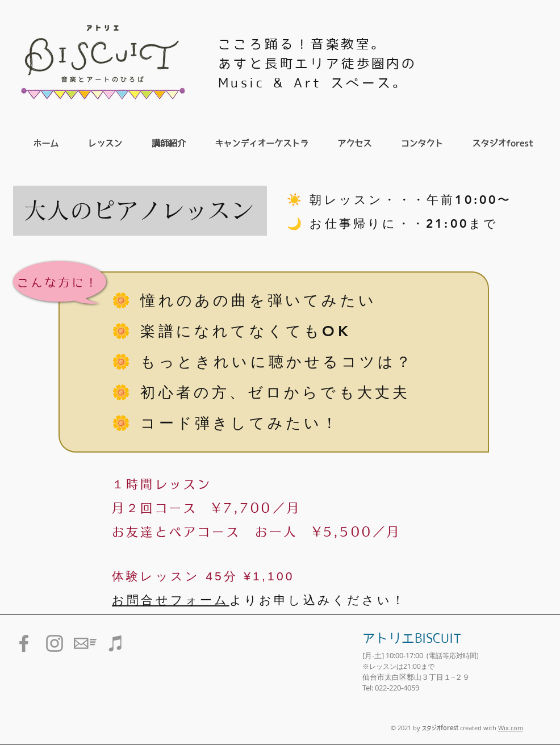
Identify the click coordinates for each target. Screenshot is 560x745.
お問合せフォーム (171, 600)
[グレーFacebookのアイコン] (24, 643)
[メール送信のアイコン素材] (85, 643)
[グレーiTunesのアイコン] (116, 643)
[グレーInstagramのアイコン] (55, 643)
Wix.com (511, 728)
